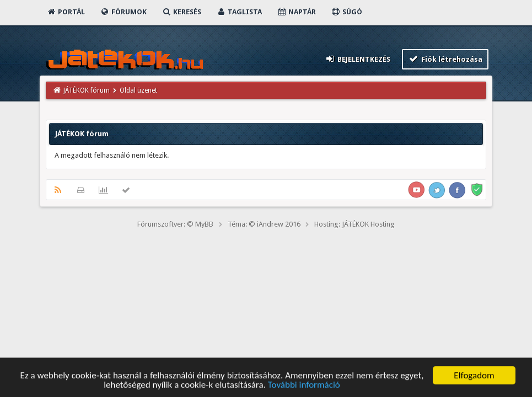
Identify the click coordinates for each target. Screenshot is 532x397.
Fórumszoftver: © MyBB (175, 224)
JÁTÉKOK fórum (87, 90)
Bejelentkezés (358, 59)
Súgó (346, 12)
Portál (66, 12)
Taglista (239, 12)
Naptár (296, 12)
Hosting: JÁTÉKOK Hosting (354, 224)
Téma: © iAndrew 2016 (264, 224)
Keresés (181, 12)
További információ (304, 386)
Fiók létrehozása (445, 59)
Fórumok (123, 12)
